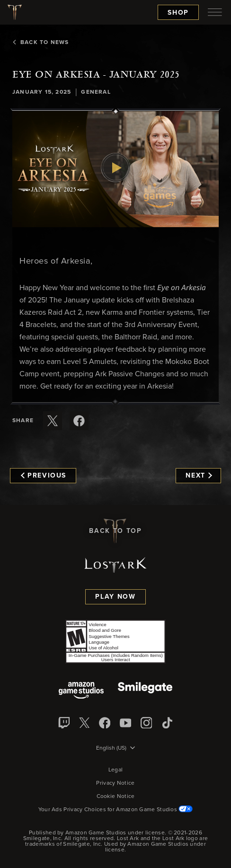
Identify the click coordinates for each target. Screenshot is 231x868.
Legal (116, 770)
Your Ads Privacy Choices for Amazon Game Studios (116, 810)
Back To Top (115, 531)
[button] (115, 169)
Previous (44, 476)
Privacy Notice (115, 783)
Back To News (40, 43)
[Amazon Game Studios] (81, 691)
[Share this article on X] (53, 421)
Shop (178, 13)
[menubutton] (215, 12)
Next (199, 476)
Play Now (115, 597)
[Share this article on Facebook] (79, 421)
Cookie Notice (116, 797)
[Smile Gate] (145, 691)
